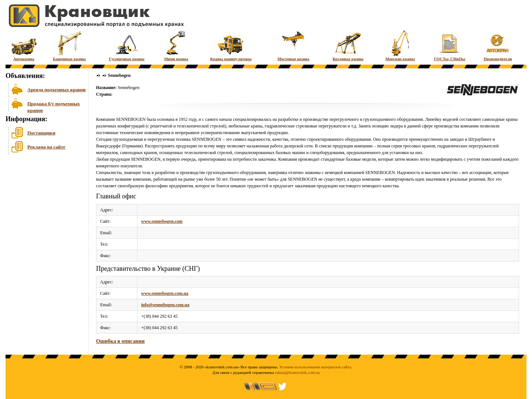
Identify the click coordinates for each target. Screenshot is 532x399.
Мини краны (176, 45)
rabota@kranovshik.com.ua (297, 372)
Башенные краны (69, 45)
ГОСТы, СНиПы (450, 45)
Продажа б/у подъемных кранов (54, 106)
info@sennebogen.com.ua (165, 305)
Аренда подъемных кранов (57, 90)
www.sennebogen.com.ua (165, 293)
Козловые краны (348, 45)
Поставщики (41, 133)
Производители (498, 45)
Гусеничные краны (127, 45)
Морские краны (400, 45)
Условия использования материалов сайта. (316, 367)
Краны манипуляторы (231, 45)
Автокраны (24, 45)
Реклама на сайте (46, 147)
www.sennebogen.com (162, 221)
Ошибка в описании (120, 341)
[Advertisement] (42, 214)
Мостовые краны (293, 45)
